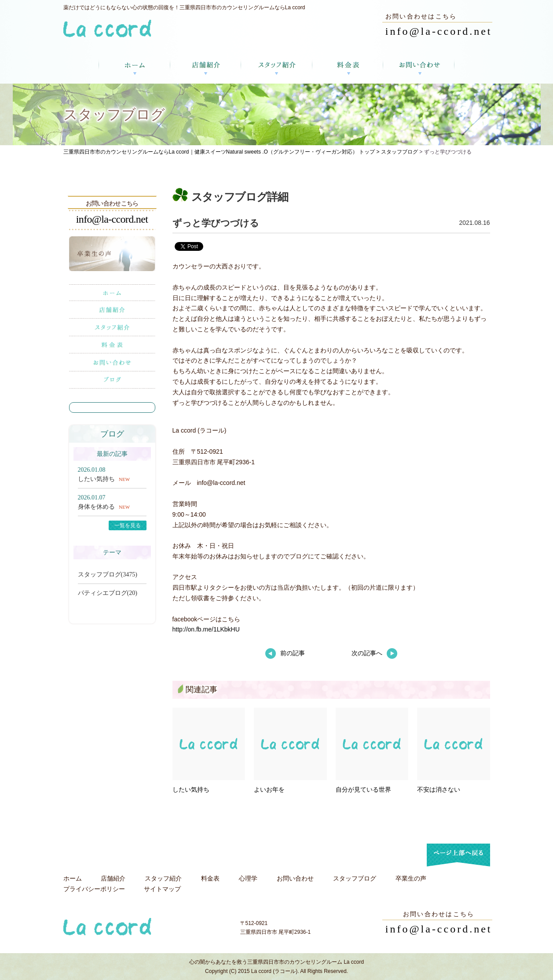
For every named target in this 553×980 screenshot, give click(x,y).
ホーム (73, 878)
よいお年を (269, 789)
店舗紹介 (113, 878)
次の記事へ (374, 653)
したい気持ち (191, 789)
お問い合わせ (295, 878)
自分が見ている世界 (363, 789)
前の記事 (285, 653)
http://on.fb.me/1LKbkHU (206, 629)
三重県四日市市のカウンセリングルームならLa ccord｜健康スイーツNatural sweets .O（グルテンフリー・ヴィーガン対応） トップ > (222, 152)
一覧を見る (128, 525)
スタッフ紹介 (163, 878)
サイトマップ (162, 889)
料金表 (210, 878)
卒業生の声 (411, 878)
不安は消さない (439, 789)
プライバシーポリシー (94, 889)
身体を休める (96, 507)
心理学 (248, 878)
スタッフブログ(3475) (108, 574)
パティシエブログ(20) (108, 593)
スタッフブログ (399, 152)
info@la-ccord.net (439, 31)
